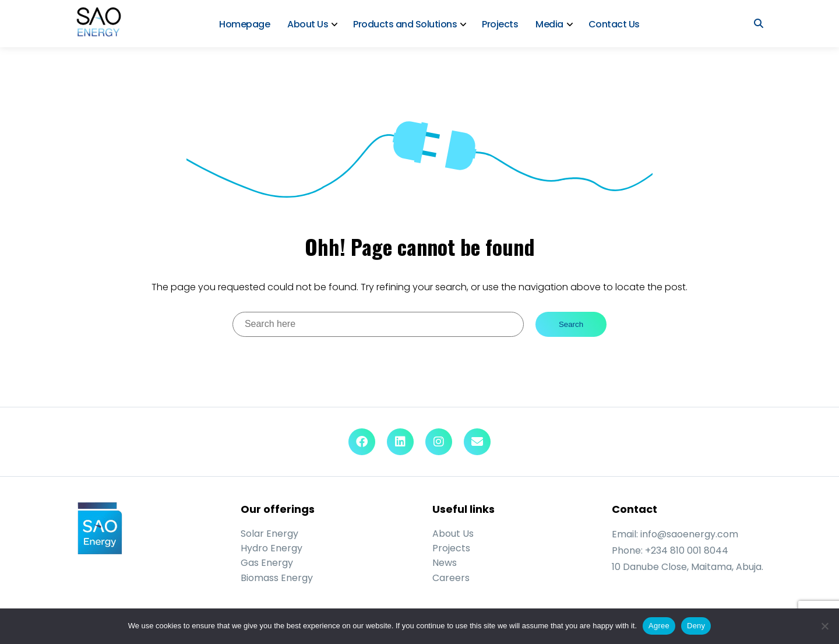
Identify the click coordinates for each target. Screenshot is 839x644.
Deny (696, 626)
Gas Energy (267, 563)
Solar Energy (269, 534)
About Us (308, 24)
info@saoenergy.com (689, 534)
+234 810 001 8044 (687, 550)
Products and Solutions (405, 24)
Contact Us (614, 24)
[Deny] (824, 626)
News (445, 563)
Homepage (244, 24)
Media (549, 24)
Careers (451, 578)
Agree (659, 626)
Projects (500, 24)
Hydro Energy (272, 548)
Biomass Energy (277, 578)
